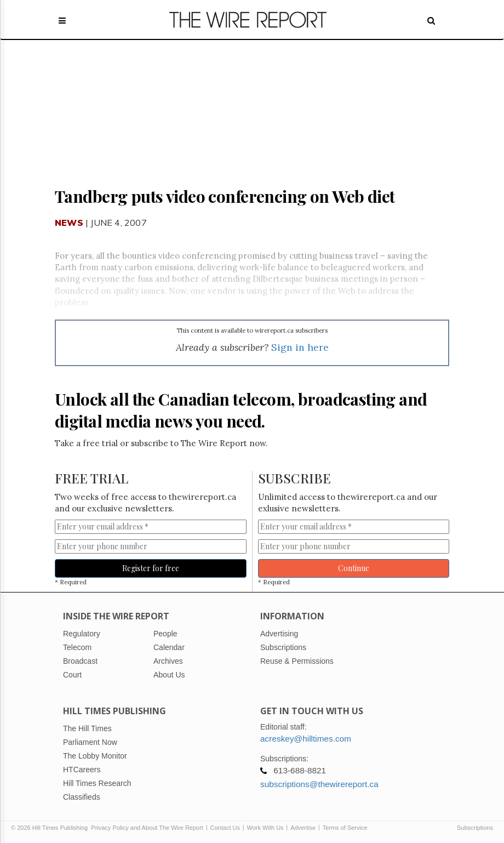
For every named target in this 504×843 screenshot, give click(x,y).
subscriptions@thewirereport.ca (319, 784)
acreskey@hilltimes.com (306, 739)
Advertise (303, 828)
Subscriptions (475, 828)
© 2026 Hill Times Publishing (51, 828)
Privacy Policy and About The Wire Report (147, 828)
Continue (354, 568)
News (69, 223)
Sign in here (300, 347)
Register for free (151, 568)
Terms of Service (345, 828)
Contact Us (225, 828)
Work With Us (265, 828)
